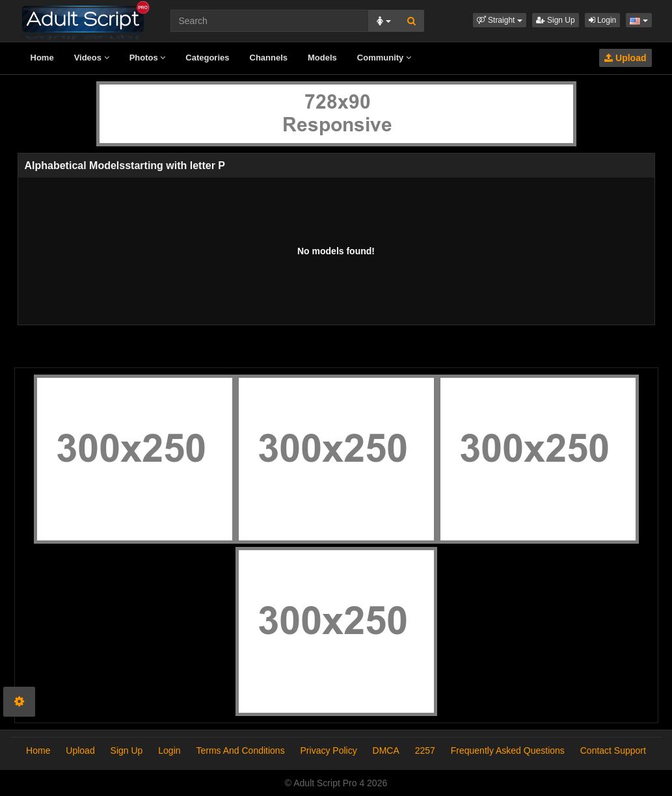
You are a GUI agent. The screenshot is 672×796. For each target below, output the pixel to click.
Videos (92, 58)
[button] (500, 20)
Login (603, 20)
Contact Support (613, 750)
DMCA (386, 750)
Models (322, 58)
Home (42, 58)
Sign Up (556, 20)
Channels (269, 58)
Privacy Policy (329, 750)
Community (384, 58)
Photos (148, 58)
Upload (625, 58)
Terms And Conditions (240, 750)
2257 (425, 750)
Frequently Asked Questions (508, 750)
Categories (207, 58)
